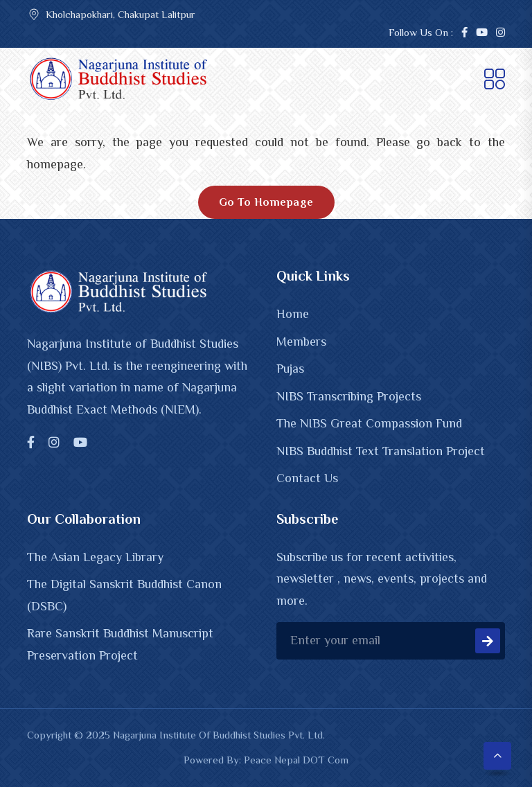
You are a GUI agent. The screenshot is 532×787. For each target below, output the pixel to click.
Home (293, 314)
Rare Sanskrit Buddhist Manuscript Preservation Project (120, 644)
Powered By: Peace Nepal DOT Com (266, 760)
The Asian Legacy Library (95, 557)
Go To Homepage (266, 202)
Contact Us (307, 478)
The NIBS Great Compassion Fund (369, 423)
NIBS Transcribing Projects (349, 396)
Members (301, 342)
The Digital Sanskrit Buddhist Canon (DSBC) (124, 595)
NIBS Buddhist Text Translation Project (381, 451)
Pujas (290, 369)
